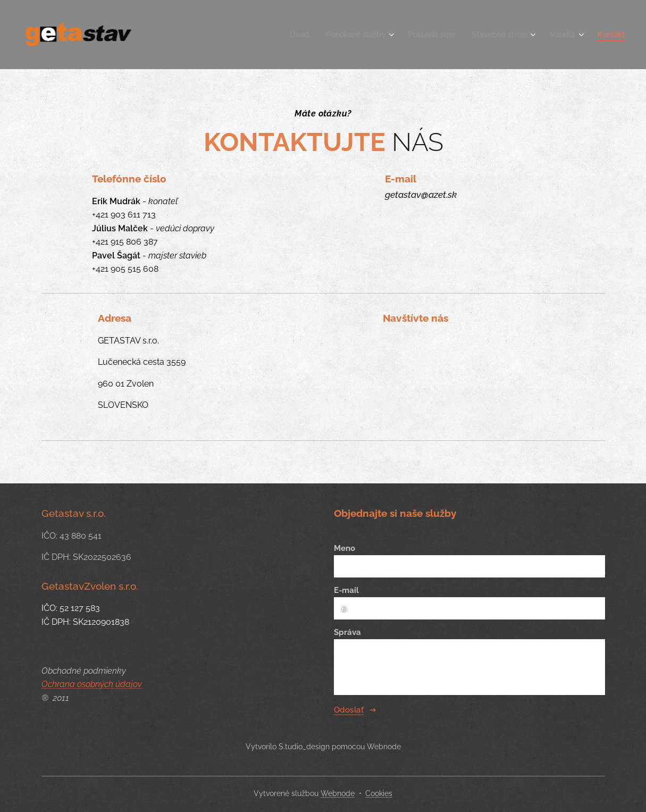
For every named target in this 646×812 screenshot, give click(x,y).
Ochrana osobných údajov (92, 684)
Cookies (379, 793)
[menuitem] (283, 35)
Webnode (338, 793)
